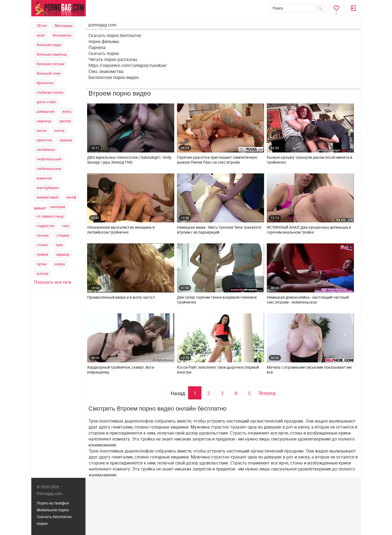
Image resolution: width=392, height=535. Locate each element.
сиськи (43, 235)
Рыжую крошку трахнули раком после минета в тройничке (310, 160)
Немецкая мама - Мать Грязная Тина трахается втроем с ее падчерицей (219, 230)
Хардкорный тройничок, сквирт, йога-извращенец (121, 370)
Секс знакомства (106, 71)
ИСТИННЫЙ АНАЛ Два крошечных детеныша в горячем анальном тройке (309, 230)
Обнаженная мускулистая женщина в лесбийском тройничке (121, 230)
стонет (42, 245)
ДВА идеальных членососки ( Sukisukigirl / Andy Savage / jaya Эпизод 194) (129, 160)
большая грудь (49, 45)
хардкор (63, 254)
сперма (63, 235)
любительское (49, 169)
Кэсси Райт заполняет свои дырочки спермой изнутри (218, 370)
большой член (49, 73)
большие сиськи (51, 64)
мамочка (44, 178)
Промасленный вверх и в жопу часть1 (121, 297)
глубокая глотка (50, 92)
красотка (44, 140)
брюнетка (45, 83)
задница (44, 121)
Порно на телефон (53, 503)
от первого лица (50, 216)
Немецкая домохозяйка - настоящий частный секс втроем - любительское (308, 300)
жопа (67, 111)
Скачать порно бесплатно (115, 35)
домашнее (46, 111)
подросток (45, 226)
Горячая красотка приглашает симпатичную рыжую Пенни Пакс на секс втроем (217, 160)
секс (66, 226)
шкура (60, 264)
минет (40, 208)
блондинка (62, 35)
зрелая (65, 121)
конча (59, 130)
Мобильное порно (53, 510)
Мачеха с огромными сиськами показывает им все (309, 370)
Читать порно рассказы (113, 59)
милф (71, 197)
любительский (49, 159)
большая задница (52, 54)
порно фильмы (104, 41)
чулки (42, 264)
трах (59, 245)
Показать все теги (53, 282)
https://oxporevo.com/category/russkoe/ (128, 65)
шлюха (43, 273)
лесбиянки (46, 149)
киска (42, 130)
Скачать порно (104, 53)
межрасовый (48, 197)
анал (41, 35)
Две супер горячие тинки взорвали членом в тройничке (217, 300)
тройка (42, 254)
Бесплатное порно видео (114, 77)
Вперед (267, 393)
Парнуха (97, 47)
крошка (66, 140)
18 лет (42, 26)
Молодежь (64, 26)
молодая (58, 207)
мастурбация (48, 188)
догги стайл (47, 102)
